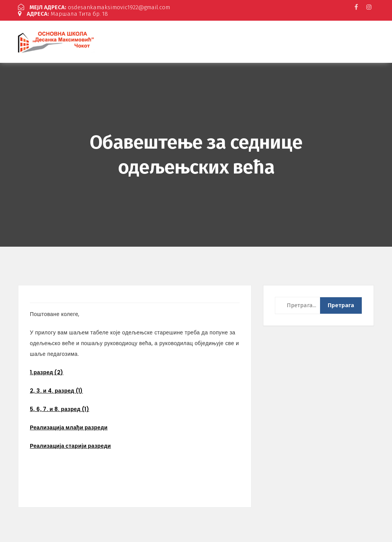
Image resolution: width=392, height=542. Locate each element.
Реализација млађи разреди (69, 427)
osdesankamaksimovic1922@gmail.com (94, 7)
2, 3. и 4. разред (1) (56, 391)
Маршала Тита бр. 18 (63, 14)
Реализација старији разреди (70, 446)
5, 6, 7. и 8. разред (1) (60, 409)
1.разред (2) (47, 372)
